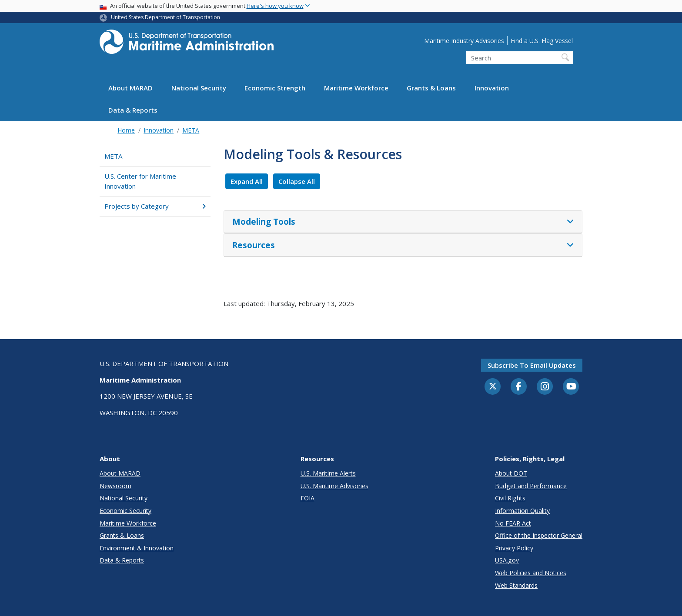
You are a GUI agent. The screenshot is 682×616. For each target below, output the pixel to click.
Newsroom (115, 486)
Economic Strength (275, 88)
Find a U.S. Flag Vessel (542, 41)
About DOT (511, 473)
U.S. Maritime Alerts (328, 473)
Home (126, 130)
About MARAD (130, 88)
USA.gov (507, 560)
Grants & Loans (431, 88)
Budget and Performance (531, 486)
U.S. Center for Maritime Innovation (140, 181)
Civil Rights (510, 498)
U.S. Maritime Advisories (334, 486)
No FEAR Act (513, 523)
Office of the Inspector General (539, 535)
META (191, 130)
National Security (199, 88)
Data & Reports (133, 110)
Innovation (492, 88)
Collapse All (297, 181)
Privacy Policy (514, 548)
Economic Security (125, 511)
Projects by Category (155, 206)
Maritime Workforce (356, 88)
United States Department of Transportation (165, 17)
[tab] (403, 222)
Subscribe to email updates (532, 365)
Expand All (247, 181)
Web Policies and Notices (531, 573)
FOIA (308, 498)
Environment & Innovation (137, 548)
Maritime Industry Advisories (464, 41)
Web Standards (516, 585)
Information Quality (522, 511)
